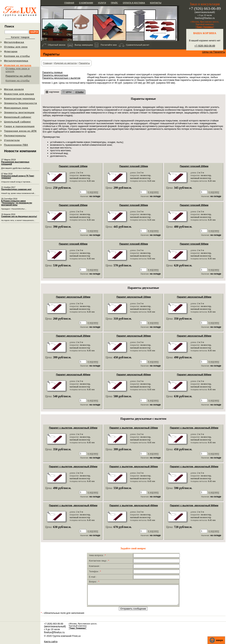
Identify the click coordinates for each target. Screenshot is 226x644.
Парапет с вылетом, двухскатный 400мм (73, 505)
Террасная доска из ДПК (20, 131)
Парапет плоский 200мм (194, 166)
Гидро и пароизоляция (19, 126)
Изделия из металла (18, 65)
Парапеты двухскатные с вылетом (61, 78)
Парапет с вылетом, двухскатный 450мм (134, 505)
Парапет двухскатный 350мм (194, 336)
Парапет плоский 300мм (134, 205)
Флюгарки (11, 51)
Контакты (156, 3)
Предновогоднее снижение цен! (16, 189)
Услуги (102, 3)
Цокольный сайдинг (18, 122)
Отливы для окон (16, 47)
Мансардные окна (16, 108)
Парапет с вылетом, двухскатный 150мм (134, 428)
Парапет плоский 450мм (134, 244)
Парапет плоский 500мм (194, 244)
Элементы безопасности (21, 103)
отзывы (80, 92)
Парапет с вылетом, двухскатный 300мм (134, 467)
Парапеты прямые (52, 72)
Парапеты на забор (18, 76)
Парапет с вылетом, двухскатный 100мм (73, 428)
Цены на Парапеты (214, 52)
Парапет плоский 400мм (73, 244)
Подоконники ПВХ (16, 145)
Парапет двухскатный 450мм (134, 375)
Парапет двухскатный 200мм (194, 297)
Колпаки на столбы (17, 56)
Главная (69, 3)
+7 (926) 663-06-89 (205, 46)
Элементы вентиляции (19, 112)
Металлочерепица (16, 61)
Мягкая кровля (14, 89)
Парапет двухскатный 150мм (134, 297)
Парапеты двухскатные (55, 75)
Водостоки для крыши (19, 94)
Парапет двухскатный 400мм (73, 375)
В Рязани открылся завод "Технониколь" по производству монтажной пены (17, 203)
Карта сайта (51, 642)
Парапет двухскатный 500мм (194, 375)
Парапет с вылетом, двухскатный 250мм (73, 467)
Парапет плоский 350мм (194, 205)
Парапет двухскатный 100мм (73, 297)
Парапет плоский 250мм (73, 205)
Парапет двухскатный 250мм (73, 336)
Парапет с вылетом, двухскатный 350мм (194, 467)
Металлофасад (14, 42)
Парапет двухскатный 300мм (134, 336)
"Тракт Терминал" (205, 27)
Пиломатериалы (15, 136)
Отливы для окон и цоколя (18, 70)
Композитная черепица (20, 99)
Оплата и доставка (134, 3)
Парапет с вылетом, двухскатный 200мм (194, 428)
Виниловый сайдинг (18, 117)
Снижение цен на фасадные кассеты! (19, 216)
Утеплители (12, 140)
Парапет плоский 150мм (134, 166)
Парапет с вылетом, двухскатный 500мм (194, 505)
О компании (86, 3)
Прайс (114, 3)
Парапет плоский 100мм (73, 166)
